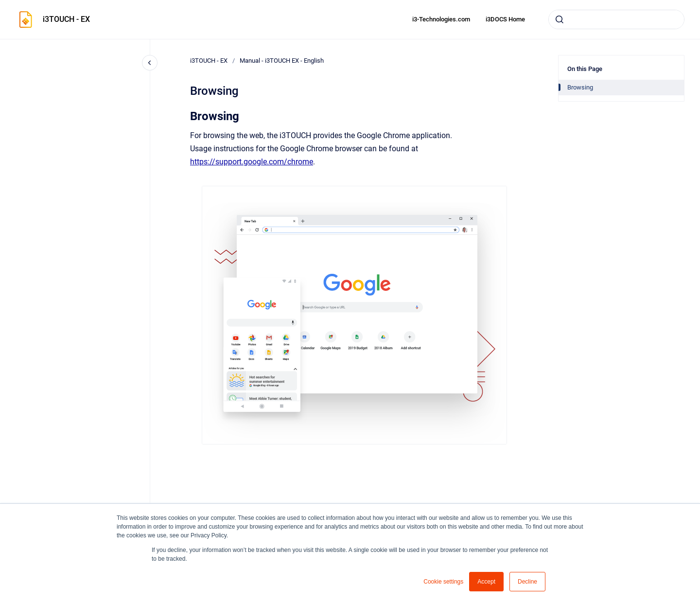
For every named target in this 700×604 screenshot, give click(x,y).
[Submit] (560, 19)
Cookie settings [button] (443, 582)
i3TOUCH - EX (66, 19)
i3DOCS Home (505, 19)
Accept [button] (486, 582)
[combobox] (616, 19)
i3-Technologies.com (441, 19)
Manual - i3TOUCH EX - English (282, 61)
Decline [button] (527, 582)
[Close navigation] (150, 63)
